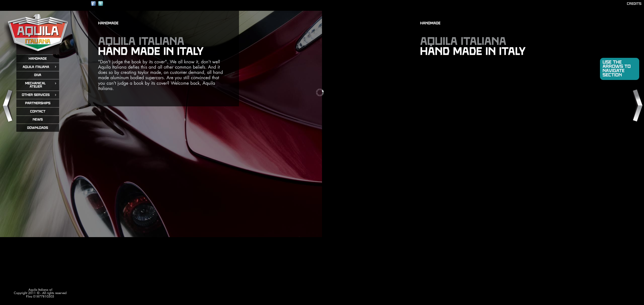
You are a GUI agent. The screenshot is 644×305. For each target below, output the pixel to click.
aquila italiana (38, 32)
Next (637, 106)
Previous (7, 106)
